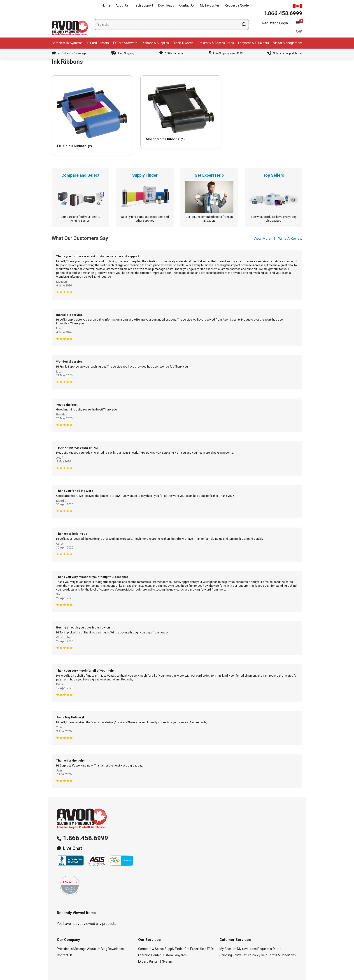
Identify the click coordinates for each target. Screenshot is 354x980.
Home (106, 5)
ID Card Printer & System (156, 939)
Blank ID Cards (183, 43)
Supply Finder (174, 927)
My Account (228, 927)
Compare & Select (151, 927)
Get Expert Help (195, 927)
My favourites (210, 5)
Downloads (166, 5)
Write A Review (290, 217)
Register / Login (275, 23)
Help (264, 933)
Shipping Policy (230, 933)
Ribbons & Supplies (155, 43)
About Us (122, 5)
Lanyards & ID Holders (254, 43)
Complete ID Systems (67, 43)
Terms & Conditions (282, 933)
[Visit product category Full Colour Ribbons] (79, 104)
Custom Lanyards (174, 933)
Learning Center (150, 933)
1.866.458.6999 (86, 816)
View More (262, 217)
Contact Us (187, 5)
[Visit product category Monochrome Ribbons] (144, 102)
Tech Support (143, 5)
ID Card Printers (98, 43)
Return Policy (251, 933)
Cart (299, 31)
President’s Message (72, 927)
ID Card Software (125, 43)
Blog (104, 927)
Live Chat (72, 826)
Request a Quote (237, 5)
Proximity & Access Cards (216, 43)
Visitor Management (288, 43)
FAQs (211, 927)
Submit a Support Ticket (285, 53)
